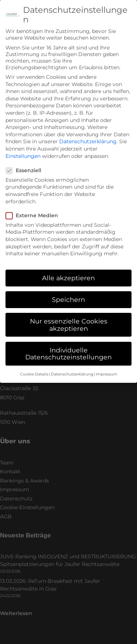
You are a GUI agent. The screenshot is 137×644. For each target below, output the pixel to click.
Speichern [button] (68, 292)
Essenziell (26, 163)
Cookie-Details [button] (34, 367)
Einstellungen (23, 148)
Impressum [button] (106, 367)
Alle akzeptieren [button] (68, 270)
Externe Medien (34, 208)
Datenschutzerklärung (88, 134)
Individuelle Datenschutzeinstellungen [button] (68, 346)
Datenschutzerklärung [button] (72, 367)
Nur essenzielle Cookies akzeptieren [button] (69, 317)
